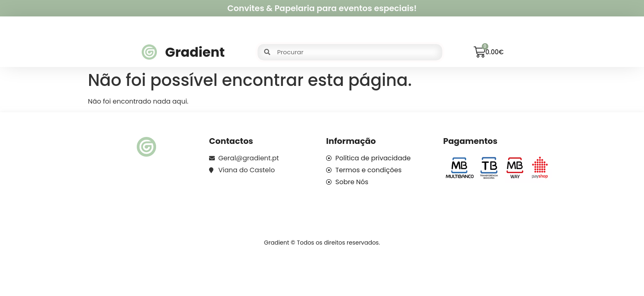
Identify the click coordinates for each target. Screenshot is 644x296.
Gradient (195, 52)
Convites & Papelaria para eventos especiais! (322, 8)
